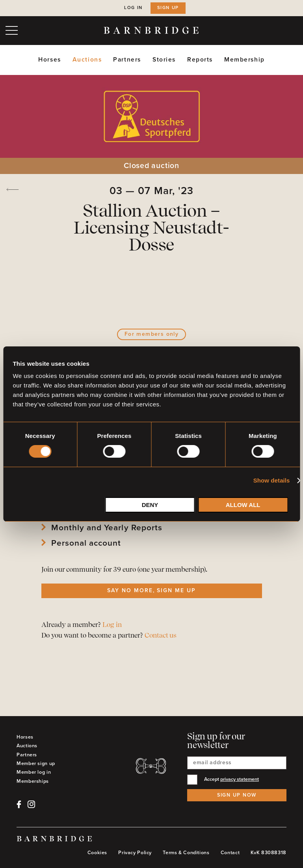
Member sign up (36, 763)
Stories (164, 60)
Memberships (33, 781)
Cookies (97, 853)
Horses (49, 60)
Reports (200, 60)
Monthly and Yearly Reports (107, 528)
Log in (133, 8)
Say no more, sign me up (151, 590)
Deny (150, 505)
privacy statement (240, 779)
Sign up (168, 8)
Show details (272, 480)
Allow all (243, 505)
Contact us (161, 636)
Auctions (87, 60)
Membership (244, 60)
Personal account (86, 543)
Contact (230, 853)
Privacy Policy (135, 853)
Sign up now (237, 795)
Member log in (34, 772)
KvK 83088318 (269, 853)
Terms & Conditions (186, 853)
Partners (127, 60)
